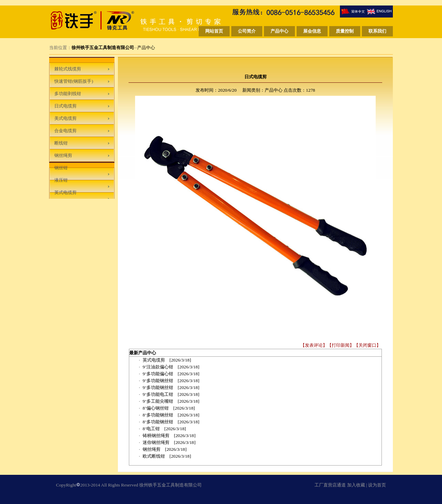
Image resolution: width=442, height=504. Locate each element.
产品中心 (146, 48)
